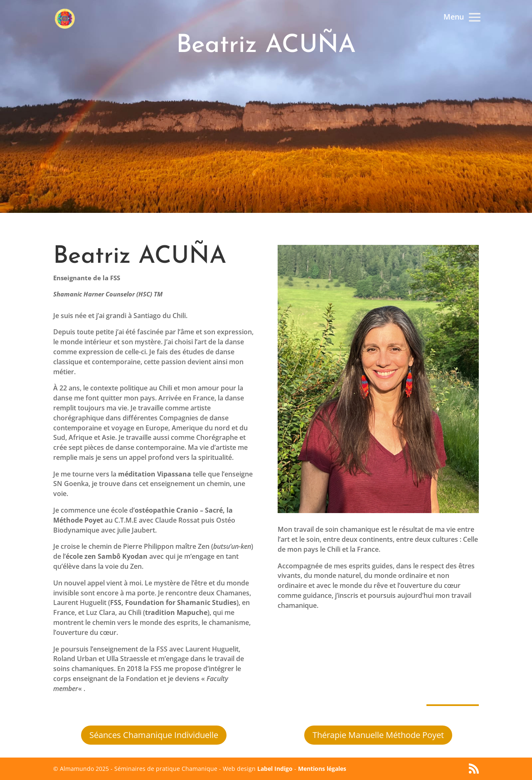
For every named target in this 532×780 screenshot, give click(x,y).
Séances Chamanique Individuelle (154, 735)
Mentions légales (322, 769)
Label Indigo (275, 769)
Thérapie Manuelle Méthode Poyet (378, 735)
